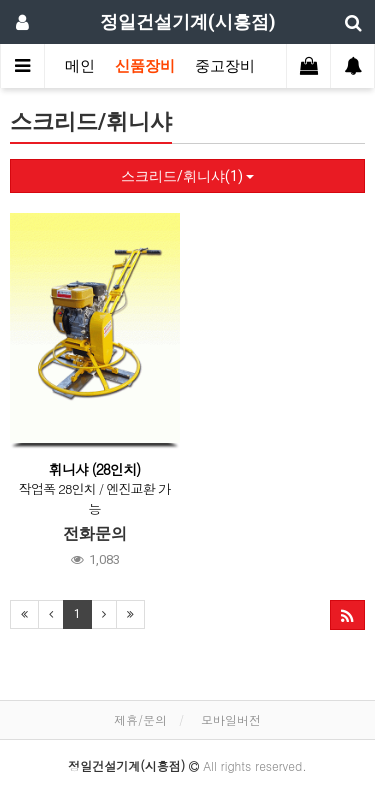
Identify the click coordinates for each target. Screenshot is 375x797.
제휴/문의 (140, 719)
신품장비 (145, 66)
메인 (80, 66)
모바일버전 (231, 719)
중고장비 (225, 66)
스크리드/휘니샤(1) (187, 176)
